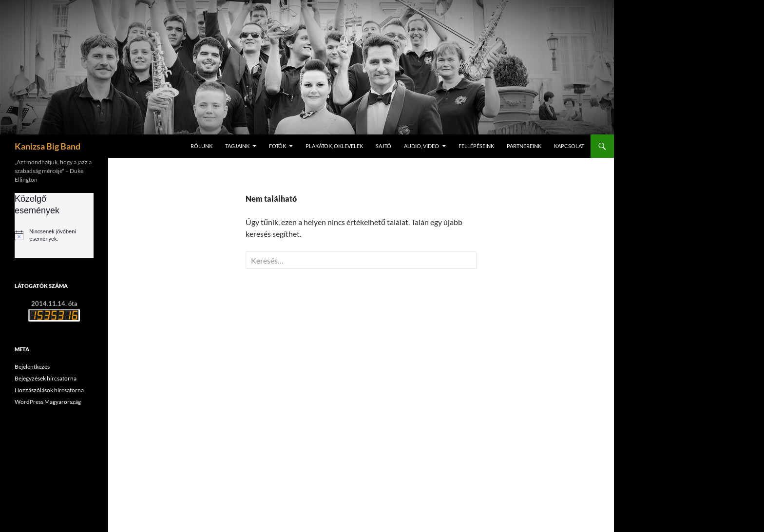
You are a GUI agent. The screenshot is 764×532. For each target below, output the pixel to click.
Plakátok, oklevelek (334, 146)
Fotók (277, 146)
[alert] (54, 235)
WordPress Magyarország (48, 402)
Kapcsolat (569, 146)
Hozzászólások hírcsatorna (49, 390)
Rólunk (201, 146)
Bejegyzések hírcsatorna (46, 378)
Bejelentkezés (32, 367)
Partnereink (524, 146)
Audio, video (421, 146)
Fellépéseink (476, 146)
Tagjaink (237, 146)
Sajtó (383, 146)
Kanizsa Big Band (48, 146)
